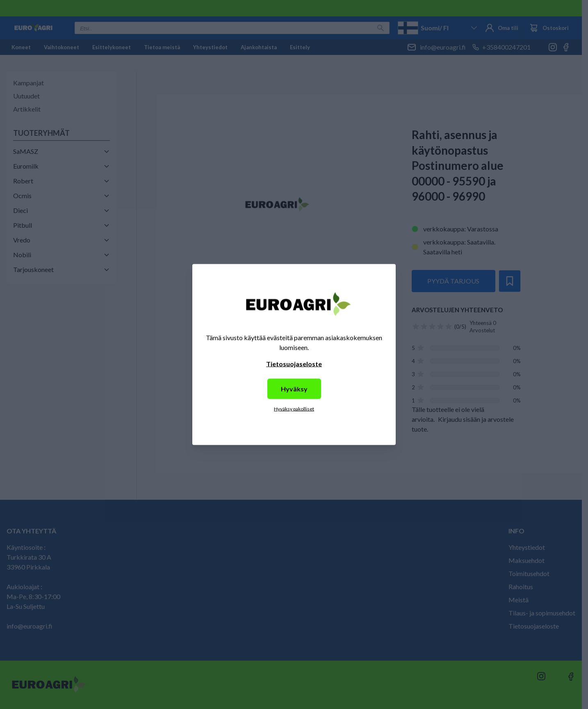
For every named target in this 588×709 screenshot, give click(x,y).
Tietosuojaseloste (294, 364)
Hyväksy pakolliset (294, 409)
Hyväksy (294, 389)
